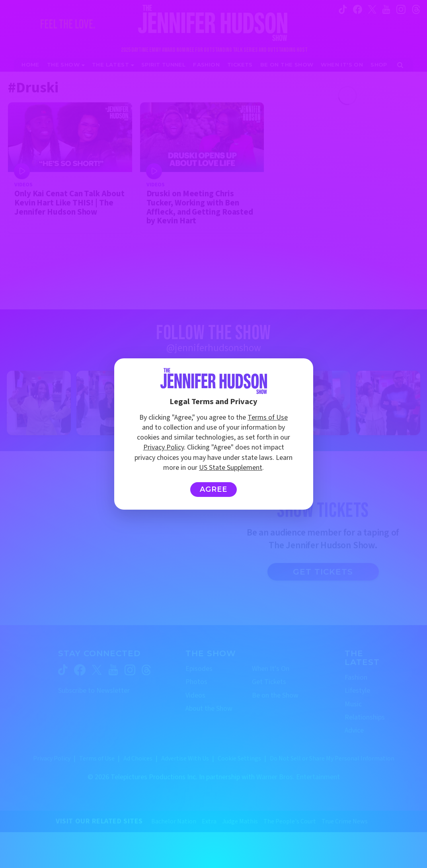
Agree (213, 489)
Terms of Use (268, 417)
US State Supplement (231, 468)
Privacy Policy (164, 447)
